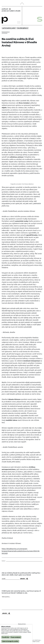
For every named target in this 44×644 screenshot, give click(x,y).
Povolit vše (6, 637)
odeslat (24, 579)
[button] (22, 4)
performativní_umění (9, 28)
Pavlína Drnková (6, 32)
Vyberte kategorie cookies (10, 641)
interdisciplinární (23, 28)
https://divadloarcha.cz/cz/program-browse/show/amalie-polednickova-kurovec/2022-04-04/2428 (21, 551)
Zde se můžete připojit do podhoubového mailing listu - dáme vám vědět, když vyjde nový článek (21, 574)
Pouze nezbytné (16, 637)
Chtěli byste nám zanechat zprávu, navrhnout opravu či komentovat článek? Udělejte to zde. (21, 592)
